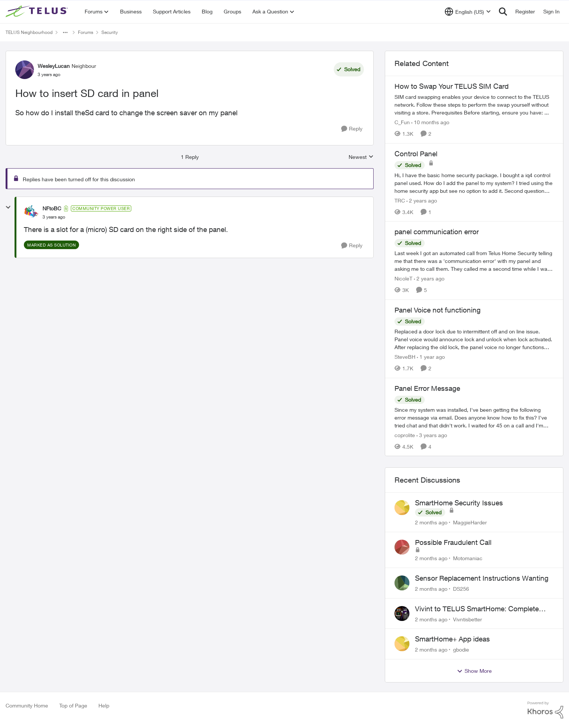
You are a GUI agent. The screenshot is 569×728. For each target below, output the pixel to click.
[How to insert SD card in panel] (54, 217)
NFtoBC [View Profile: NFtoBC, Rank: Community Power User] (52, 208)
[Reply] (352, 129)
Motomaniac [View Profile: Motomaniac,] (468, 558)
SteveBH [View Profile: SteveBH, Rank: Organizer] (405, 357)
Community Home (27, 705)
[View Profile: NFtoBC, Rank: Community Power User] (31, 213)
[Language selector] (468, 12)
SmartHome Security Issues (459, 503)
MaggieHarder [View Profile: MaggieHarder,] (470, 522)
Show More (474, 671)
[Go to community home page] (38, 12)
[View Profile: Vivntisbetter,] (402, 614)
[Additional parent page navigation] (65, 32)
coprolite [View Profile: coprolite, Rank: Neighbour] (405, 435)
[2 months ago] (431, 522)
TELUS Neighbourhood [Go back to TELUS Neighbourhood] (29, 32)
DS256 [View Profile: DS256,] (461, 589)
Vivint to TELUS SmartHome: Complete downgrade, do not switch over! (477, 609)
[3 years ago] (432, 435)
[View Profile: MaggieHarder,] (402, 508)
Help (104, 705)
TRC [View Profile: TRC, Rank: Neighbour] (400, 200)
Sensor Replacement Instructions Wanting (482, 578)
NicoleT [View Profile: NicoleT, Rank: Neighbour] (403, 278)
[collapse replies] (8, 207)
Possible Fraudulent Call (453, 542)
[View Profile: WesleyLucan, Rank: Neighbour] (25, 70)
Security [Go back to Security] (110, 32)
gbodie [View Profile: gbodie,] (461, 649)
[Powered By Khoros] (546, 710)
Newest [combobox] (361, 157)
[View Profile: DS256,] (402, 583)
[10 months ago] (430, 122)
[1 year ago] (431, 357)
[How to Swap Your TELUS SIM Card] (474, 105)
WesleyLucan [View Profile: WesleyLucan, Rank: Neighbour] (54, 66)
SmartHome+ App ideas (452, 639)
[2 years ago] (422, 200)
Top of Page (73, 705)
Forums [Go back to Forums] (86, 32)
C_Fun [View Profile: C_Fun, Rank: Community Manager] (402, 122)
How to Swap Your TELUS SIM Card (452, 86)
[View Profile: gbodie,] (402, 644)
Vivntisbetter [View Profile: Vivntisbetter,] (468, 619)
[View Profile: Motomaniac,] (402, 547)
